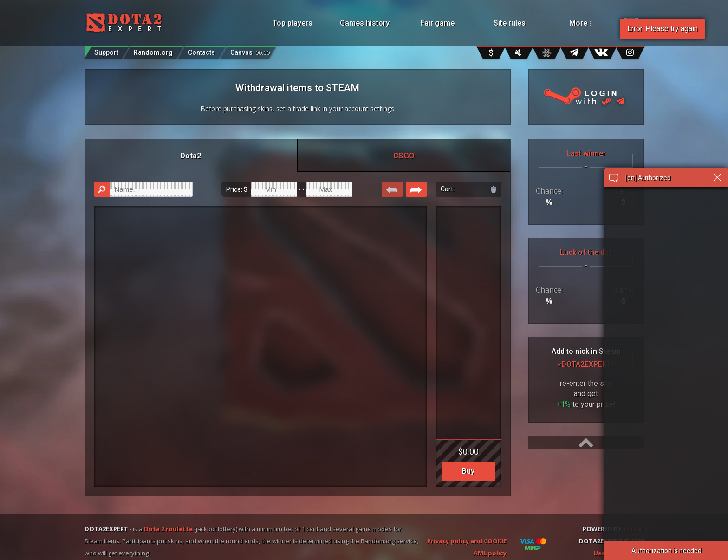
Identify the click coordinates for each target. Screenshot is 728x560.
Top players (292, 23)
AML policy (490, 553)
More (592, 23)
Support (106, 52)
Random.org (153, 52)
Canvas (250, 50)
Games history (365, 23)
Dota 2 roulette (168, 529)
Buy (468, 471)
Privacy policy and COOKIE (467, 541)
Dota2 (191, 156)
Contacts (201, 52)
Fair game (437, 23)
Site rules (510, 23)
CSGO (404, 156)
